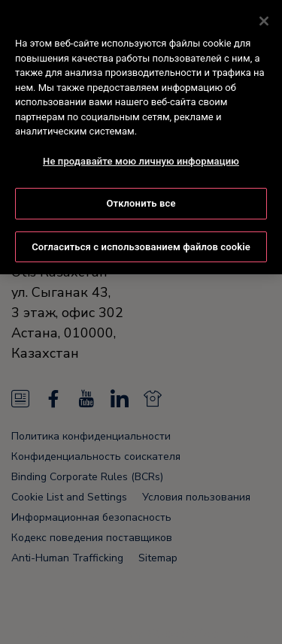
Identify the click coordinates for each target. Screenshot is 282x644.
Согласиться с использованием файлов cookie (141, 245)
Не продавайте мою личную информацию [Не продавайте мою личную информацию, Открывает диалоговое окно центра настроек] (141, 159)
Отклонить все (141, 201)
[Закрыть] (264, 19)
